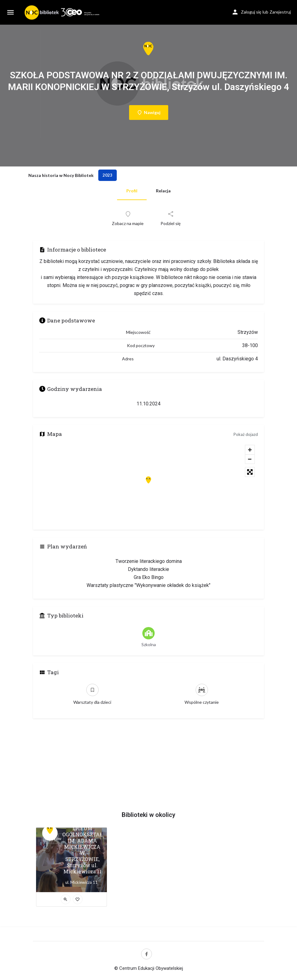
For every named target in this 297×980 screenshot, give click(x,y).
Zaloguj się (251, 12)
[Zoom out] (250, 459)
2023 (108, 175)
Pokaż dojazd (246, 434)
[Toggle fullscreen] (250, 472)
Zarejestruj (280, 12)
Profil (132, 191)
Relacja (163, 191)
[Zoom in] (250, 450)
